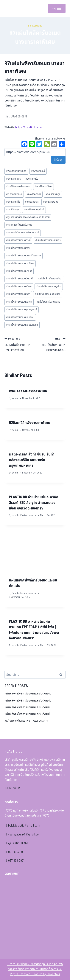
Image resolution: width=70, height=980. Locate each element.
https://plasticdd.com (29, 127)
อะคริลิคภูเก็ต (13, 202)
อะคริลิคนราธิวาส (43, 186)
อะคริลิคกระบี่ (38, 171)
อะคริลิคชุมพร (13, 179)
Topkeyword (35, 26)
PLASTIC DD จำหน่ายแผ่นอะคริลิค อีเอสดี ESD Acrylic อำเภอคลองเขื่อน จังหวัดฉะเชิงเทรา (34, 503)
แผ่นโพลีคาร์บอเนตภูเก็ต (49, 286)
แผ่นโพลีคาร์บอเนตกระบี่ (18, 240)
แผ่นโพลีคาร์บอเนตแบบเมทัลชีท (22, 325)
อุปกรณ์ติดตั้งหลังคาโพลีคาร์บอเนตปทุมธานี (28, 217)
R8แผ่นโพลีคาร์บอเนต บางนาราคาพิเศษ (52, 344)
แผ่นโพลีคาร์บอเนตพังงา (50, 279)
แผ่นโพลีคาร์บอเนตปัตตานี (19, 279)
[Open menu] (57, 8)
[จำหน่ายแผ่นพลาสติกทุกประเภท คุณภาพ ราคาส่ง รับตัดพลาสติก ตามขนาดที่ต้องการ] (10, 8)
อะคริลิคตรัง (32, 179)
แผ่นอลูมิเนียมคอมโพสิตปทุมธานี (23, 233)
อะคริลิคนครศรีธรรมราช (18, 186)
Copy (58, 160)
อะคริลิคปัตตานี (14, 194)
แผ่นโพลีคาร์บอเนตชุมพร (48, 240)
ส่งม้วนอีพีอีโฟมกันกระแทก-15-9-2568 (27, 721)
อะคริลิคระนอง (51, 202)
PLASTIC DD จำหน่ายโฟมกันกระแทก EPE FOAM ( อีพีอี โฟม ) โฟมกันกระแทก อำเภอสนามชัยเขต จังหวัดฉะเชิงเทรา (34, 630)
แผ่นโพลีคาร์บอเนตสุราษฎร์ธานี (22, 309)
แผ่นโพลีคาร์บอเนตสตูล (48, 302)
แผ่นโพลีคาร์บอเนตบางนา (19, 271)
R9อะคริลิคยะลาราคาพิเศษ (28, 391)
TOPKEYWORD (13, 788)
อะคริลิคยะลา (32, 202)
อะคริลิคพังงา (34, 194)
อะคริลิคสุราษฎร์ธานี (34, 210)
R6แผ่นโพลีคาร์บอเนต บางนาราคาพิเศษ (18, 344)
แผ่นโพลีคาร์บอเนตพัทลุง (19, 286)
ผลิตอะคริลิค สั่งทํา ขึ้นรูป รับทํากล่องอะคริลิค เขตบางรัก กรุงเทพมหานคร (32, 460)
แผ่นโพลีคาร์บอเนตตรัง (18, 248)
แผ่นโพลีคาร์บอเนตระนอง (48, 294)
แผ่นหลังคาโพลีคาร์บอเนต (19, 225)
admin (15, 398)
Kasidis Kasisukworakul (24, 515)
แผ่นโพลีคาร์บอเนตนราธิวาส (20, 263)
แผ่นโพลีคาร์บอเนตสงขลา (19, 302)
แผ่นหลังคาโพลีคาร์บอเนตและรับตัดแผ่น (28, 694)
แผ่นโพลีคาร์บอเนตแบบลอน (20, 317)
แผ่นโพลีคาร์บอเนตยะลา (18, 294)
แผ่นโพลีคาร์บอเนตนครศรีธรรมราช (24, 256)
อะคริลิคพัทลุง (53, 194)
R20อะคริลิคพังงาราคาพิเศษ (30, 423)
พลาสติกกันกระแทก (16, 171)
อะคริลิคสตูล (13, 210)
